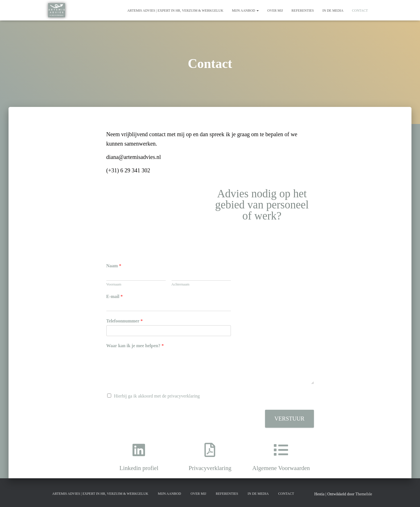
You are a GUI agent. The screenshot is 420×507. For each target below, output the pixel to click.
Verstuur (289, 419)
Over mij (275, 11)
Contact (360, 11)
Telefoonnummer (125, 321)
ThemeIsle (364, 494)
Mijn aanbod (245, 11)
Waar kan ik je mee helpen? (135, 346)
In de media (333, 11)
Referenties (303, 11)
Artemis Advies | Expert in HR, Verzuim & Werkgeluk (175, 11)
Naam (114, 266)
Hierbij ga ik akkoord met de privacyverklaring (157, 396)
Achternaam (181, 284)
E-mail (115, 296)
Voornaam (114, 284)
